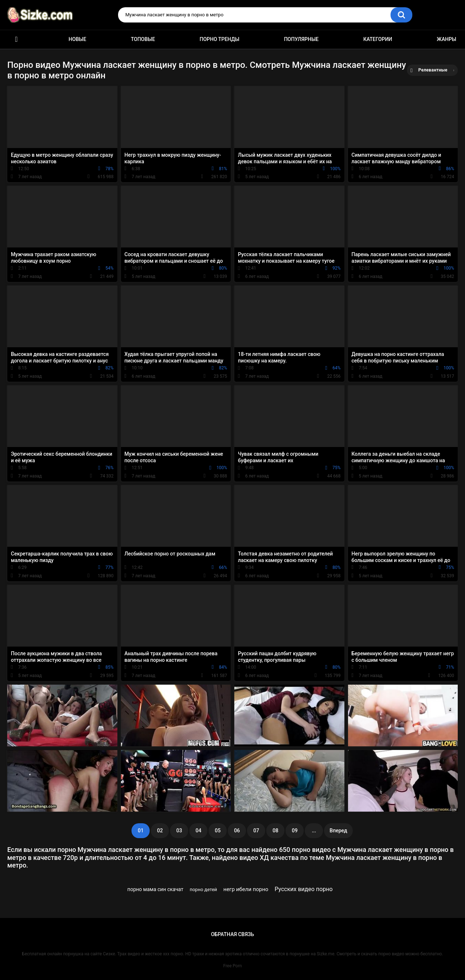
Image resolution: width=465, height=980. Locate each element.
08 (275, 831)
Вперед (338, 831)
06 (237, 831)
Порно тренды (219, 39)
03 (179, 831)
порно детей (203, 889)
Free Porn (232, 966)
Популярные (301, 39)
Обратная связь (232, 934)
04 (198, 831)
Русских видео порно (304, 889)
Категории (378, 39)
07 (256, 831)
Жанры (446, 39)
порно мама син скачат (155, 889)
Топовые (143, 39)
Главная (16, 39)
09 (295, 831)
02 (160, 831)
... (314, 831)
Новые (77, 39)
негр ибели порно (246, 889)
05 (218, 831)
